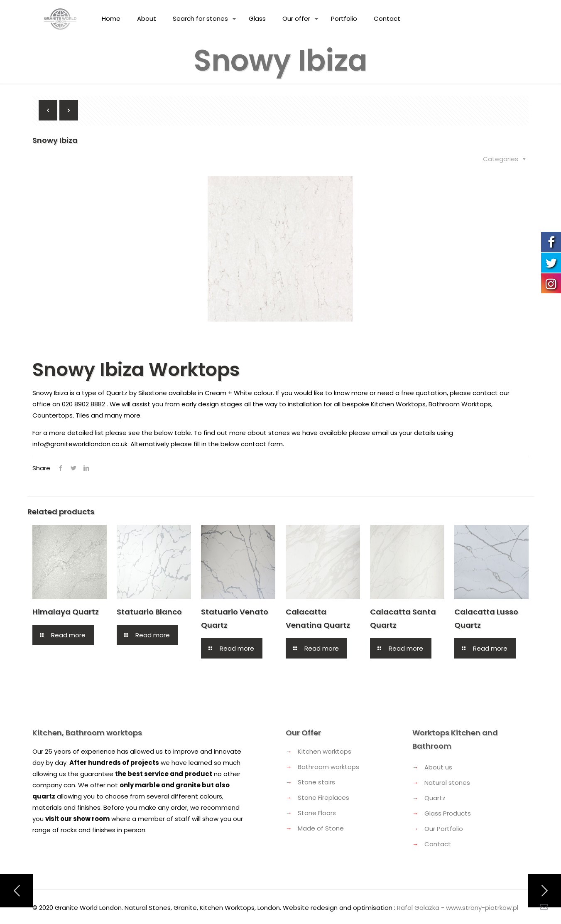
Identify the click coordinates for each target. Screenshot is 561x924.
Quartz (435, 798)
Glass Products (448, 813)
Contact (438, 844)
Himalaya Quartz (66, 612)
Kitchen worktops (325, 751)
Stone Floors (317, 813)
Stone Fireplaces (323, 797)
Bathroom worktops (328, 767)
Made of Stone (321, 828)
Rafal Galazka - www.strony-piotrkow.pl (458, 908)
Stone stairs (316, 782)
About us (438, 767)
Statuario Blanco (149, 612)
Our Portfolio (444, 829)
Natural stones (447, 783)
